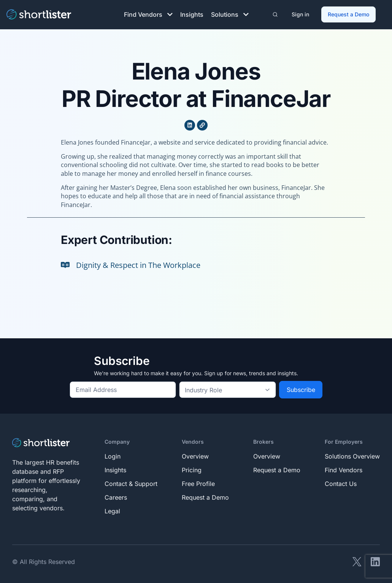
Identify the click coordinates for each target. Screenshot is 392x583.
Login (113, 455)
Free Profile (198, 482)
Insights (192, 14)
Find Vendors (148, 14)
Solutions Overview (352, 455)
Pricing (192, 468)
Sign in (301, 14)
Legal (112, 510)
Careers (116, 496)
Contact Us (341, 482)
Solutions (230, 14)
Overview (195, 455)
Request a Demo (349, 14)
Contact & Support (131, 482)
